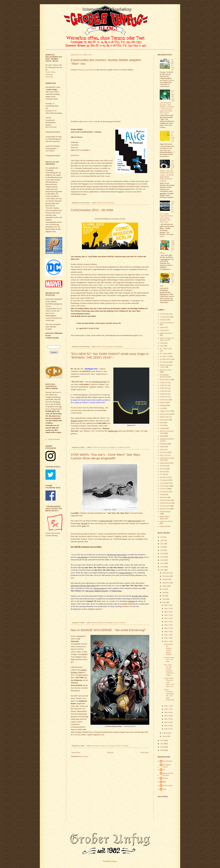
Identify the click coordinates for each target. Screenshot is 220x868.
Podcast (162, 450)
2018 (162, 553)
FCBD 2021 (164, 397)
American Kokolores (167, 323)
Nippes (162, 447)
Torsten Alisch (168, 785)
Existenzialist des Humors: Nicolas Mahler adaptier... (168, 649)
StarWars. (126, 606)
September (166, 583)
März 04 (167, 722)
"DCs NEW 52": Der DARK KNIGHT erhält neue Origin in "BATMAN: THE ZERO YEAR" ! (110, 356)
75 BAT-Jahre (164, 314)
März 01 (167, 729)
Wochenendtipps (118, 346)
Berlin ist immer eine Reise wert (167, 339)
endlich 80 (163, 526)
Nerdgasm (163, 444)
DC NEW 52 (95, 447)
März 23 (167, 622)
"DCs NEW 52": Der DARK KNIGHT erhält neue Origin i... (169, 670)
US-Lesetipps (164, 486)
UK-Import (164, 477)
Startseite (110, 753)
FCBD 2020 (164, 394)
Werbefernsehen (165, 500)
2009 (162, 750)
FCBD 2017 (164, 385)
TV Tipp (163, 474)
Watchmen (163, 497)
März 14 (167, 635)
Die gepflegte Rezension (164, 376)
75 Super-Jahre (165, 317)
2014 (162, 567)
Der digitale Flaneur (167, 766)
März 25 (167, 615)
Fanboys (94, 623)
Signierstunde (164, 463)
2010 (162, 747)
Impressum (49, 77)
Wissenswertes (165, 509)
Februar (165, 733)
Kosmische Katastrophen (105, 623)
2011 (162, 744)
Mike (164, 782)
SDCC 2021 (164, 455)
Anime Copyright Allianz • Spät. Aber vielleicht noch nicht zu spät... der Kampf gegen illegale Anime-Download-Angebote (167, 171)
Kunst (162, 423)
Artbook (163, 330)
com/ (131, 606)
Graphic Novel (101, 203)
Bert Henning (167, 761)
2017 (162, 557)
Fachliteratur (164, 400)
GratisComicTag (165, 414)
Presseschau (110, 203)
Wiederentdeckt (165, 503)
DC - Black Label (166, 349)
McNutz (165, 778)
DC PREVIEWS (165, 359)
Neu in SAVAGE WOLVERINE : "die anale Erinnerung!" (108, 630)
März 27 (167, 609)
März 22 (167, 625)
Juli (164, 589)
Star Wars (116, 623)
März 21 (167, 628)
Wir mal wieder (107, 346)
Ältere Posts (145, 753)
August (165, 586)
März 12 (167, 641)
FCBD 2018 (164, 388)
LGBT (162, 425)
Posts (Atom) (84, 756)
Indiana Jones (164, 417)
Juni (164, 593)
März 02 (167, 726)
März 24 (167, 618)
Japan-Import (164, 420)
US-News (127, 447)
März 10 (167, 709)
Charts (162, 343)
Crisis (162, 346)
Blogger (114, 861)
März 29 (167, 605)
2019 (162, 550)
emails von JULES (166, 521)
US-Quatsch (125, 746)
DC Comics (164, 354)
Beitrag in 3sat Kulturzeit (87, 70)
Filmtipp (163, 405)
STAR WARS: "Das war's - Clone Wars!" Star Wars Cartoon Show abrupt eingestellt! (105, 456)
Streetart (163, 472)
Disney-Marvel (165, 380)
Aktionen (99, 346)
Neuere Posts (76, 753)
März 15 (167, 632)
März (164, 602)
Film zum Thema (87, 267)
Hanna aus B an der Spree (168, 774)
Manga (162, 436)
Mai (164, 596)
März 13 (167, 638)
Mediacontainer (89, 121)
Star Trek (163, 466)
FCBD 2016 (164, 383)
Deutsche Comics (166, 370)
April (164, 599)
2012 (162, 740)
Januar (165, 736)
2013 (162, 570)
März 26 (167, 612)
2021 (162, 544)
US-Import (112, 447)
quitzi (165, 789)
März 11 (167, 706)
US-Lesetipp (119, 447)
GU (164, 770)
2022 (162, 540)
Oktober (165, 579)
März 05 (167, 719)
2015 (162, 563)
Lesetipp (163, 428)
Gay (161, 408)
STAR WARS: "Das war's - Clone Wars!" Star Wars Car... (169, 682)
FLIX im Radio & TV (173, 137)
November (166, 576)
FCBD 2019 (164, 391)
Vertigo (162, 494)
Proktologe (95, 746)
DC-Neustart (104, 447)
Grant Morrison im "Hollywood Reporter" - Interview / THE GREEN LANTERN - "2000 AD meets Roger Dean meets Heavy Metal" (167, 102)
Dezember (166, 573)
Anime (162, 327)
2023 (162, 537)
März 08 (167, 712)
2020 (162, 547)
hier (141, 335)
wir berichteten (109, 285)
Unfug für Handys (54, 439)
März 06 (167, 716)
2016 (162, 560)
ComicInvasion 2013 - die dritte (92, 210)
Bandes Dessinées (166, 333)
